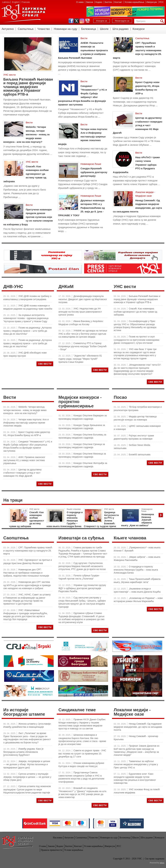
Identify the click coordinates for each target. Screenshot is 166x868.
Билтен (109, 2)
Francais (26, 2)
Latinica (6, 2)
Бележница (89, 29)
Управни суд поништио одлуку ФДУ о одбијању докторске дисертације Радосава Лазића (82, 588)
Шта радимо (121, 29)
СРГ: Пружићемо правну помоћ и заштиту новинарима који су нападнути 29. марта (137, 50)
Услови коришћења (135, 2)
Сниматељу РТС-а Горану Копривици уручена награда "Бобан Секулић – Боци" (83, 346)
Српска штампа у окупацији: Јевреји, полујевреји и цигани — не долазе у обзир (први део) (27, 777)
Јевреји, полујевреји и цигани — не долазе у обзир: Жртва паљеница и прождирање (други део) (27, 764)
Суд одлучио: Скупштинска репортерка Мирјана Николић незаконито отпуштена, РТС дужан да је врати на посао (82, 566)
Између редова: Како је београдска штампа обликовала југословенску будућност (23, 752)
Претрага (163, 21)
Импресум (152, 2)
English (16, 2)
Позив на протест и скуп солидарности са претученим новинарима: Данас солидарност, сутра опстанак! (137, 340)
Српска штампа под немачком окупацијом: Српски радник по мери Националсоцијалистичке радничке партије (27, 789)
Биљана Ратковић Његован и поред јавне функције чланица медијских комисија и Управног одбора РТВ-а (28, 87)
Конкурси (139, 29)
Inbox (162, 863)
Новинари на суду (65, 29)
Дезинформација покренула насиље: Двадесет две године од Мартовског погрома (83, 299)
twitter (77, 21)
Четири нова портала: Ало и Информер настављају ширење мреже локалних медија (83, 137)
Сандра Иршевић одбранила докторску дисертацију (94, 172)
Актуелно (8, 29)
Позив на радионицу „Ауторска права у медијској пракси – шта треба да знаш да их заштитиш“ (27, 331)
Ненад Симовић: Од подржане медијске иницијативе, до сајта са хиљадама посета (138, 727)
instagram (82, 21)
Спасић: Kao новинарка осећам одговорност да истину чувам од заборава (26, 174)
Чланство (44, 29)
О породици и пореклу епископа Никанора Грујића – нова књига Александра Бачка (136, 570)
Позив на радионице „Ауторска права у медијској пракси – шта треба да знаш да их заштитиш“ (28, 343)
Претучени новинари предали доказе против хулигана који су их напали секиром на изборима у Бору (28, 217)
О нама (80, 2)
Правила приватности (52, 850)
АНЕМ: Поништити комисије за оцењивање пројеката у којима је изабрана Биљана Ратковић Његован (83, 50)
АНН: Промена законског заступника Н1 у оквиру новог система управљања (24, 460)
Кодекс (99, 2)
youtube (87, 21)
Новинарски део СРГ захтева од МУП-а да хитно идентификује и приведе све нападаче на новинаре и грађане (27, 585)
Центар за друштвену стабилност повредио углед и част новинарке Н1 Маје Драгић (138, 125)
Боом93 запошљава (140, 454)
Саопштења (26, 29)
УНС (24, 13)
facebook (71, 21)
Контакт (119, 2)
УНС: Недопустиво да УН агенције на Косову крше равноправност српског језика (80, 312)
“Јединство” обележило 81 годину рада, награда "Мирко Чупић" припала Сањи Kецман (80, 359)
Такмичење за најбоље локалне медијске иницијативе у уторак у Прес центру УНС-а (136, 764)
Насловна (58, 838)
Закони (90, 2)
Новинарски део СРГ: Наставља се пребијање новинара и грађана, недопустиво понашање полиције (26, 573)
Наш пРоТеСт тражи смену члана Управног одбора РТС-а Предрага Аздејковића (136, 165)
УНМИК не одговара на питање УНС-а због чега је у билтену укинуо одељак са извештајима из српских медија (83, 334)
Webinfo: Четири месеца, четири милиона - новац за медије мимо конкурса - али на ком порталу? (26, 134)
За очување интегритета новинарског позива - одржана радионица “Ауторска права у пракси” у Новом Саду (26, 318)
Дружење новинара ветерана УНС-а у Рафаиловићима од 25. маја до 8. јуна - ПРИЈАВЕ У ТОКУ (81, 208)
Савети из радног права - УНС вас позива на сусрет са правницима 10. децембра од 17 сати (82, 754)
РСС (161, 2)
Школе (104, 29)
